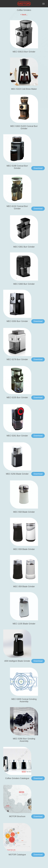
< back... (24, 15)
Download (38, 168)
